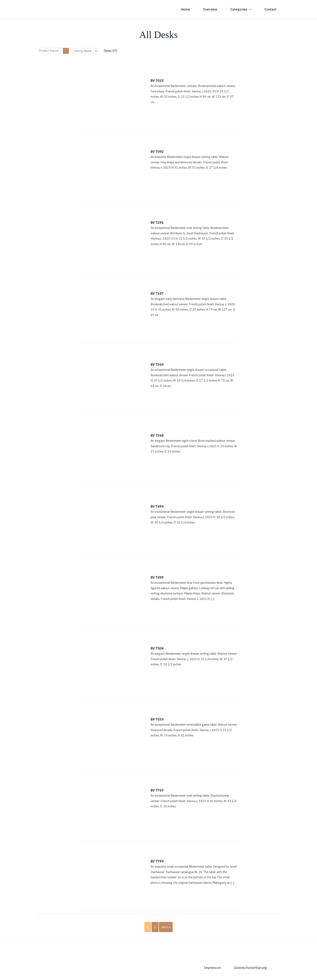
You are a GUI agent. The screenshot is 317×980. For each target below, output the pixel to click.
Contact (271, 9)
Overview (210, 9)
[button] (249, 9)
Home (185, 9)
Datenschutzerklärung (250, 968)
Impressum (212, 968)
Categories (241, 9)
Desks (111, 51)
